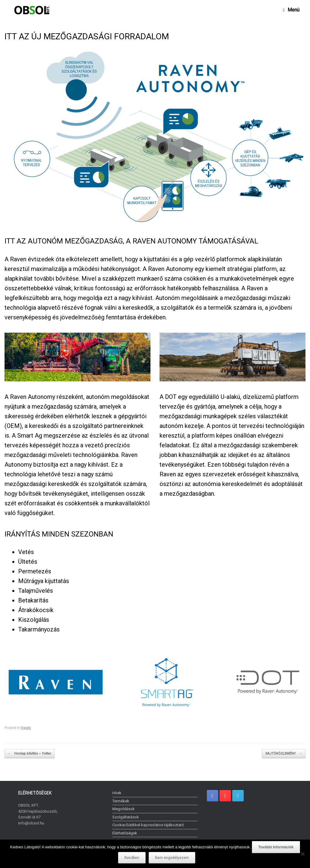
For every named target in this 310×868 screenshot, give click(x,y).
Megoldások (124, 809)
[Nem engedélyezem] (302, 854)
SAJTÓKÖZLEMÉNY (284, 754)
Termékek (121, 801)
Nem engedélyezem (172, 858)
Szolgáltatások (126, 817)
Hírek (117, 793)
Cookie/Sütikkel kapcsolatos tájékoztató (148, 825)
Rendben (132, 858)
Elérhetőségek (125, 833)
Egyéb (26, 728)
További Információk (276, 847)
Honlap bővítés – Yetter (30, 754)
